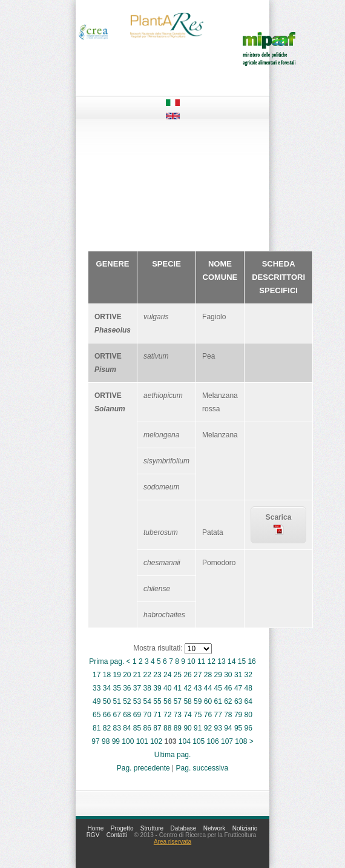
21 (137, 675)
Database (184, 828)
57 (178, 701)
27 (198, 675)
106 (213, 741)
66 (107, 715)
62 (228, 701)
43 (198, 688)
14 (232, 661)
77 (218, 715)
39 (157, 688)
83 (117, 728)
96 (248, 728)
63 (238, 701)
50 (107, 701)
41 (178, 688)
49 (97, 701)
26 (187, 675)
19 (117, 675)
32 (248, 675)
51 (117, 701)
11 (201, 661)
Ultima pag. (173, 755)
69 (137, 715)
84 (127, 728)
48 (248, 688)
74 (187, 715)
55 (157, 701)
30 (228, 675)
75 (198, 715)
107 (227, 741)
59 (198, 701)
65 (97, 715)
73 (178, 715)
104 (185, 741)
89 (178, 728)
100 (128, 741)
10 (191, 661)
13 (221, 661)
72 (167, 715)
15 (242, 661)
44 (208, 688)
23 (157, 675)
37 (137, 688)
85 (137, 728)
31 (238, 675)
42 (187, 688)
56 (167, 701)
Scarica (279, 524)
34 (107, 688)
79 (238, 715)
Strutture (152, 828)
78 (228, 715)
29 (218, 675)
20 (127, 675)
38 (147, 688)
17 (97, 675)
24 (167, 675)
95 (238, 728)
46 (228, 688)
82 (107, 728)
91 (198, 728)
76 (208, 715)
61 (218, 701)
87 (157, 728)
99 (116, 741)
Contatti (117, 835)
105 (199, 741)
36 (127, 688)
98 (106, 741)
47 (238, 688)
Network (215, 828)
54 (147, 701)
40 (167, 688)
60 (208, 701)
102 (156, 741)
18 (107, 675)
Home (96, 828)
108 (241, 741)
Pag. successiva (202, 768)
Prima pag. (107, 661)
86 (147, 728)
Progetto (122, 828)
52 (127, 701)
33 (97, 688)
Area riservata (172, 842)
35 (117, 688)
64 (248, 701)
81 (97, 728)
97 (95, 741)
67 (117, 715)
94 (228, 728)
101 (142, 741)
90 (187, 728)
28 (208, 675)
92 (208, 728)
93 (218, 728)
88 (167, 728)
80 (248, 715)
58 (187, 701)
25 (178, 675)
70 (147, 715)
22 (147, 675)
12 (212, 661)
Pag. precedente (143, 768)
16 (251, 661)
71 (157, 715)
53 (137, 701)
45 (218, 688)
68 (127, 715)
